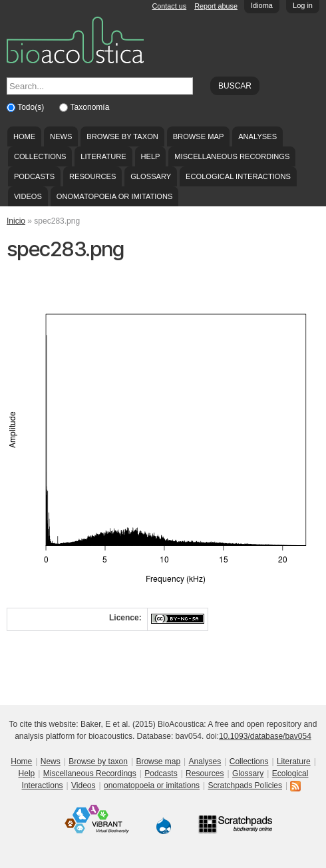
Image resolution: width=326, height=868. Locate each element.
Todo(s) (32, 107)
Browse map (199, 136)
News (61, 136)
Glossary (151, 176)
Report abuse (216, 6)
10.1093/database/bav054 (265, 736)
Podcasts (34, 176)
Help (150, 156)
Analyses (257, 136)
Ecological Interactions (238, 176)
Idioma (262, 5)
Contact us (170, 6)
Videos (28, 196)
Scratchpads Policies (245, 785)
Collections (40, 156)
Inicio (16, 221)
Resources (92, 176)
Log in (303, 5)
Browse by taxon (122, 136)
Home (24, 136)
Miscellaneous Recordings (232, 156)
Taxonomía (90, 107)
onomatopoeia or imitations (115, 196)
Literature (103, 156)
